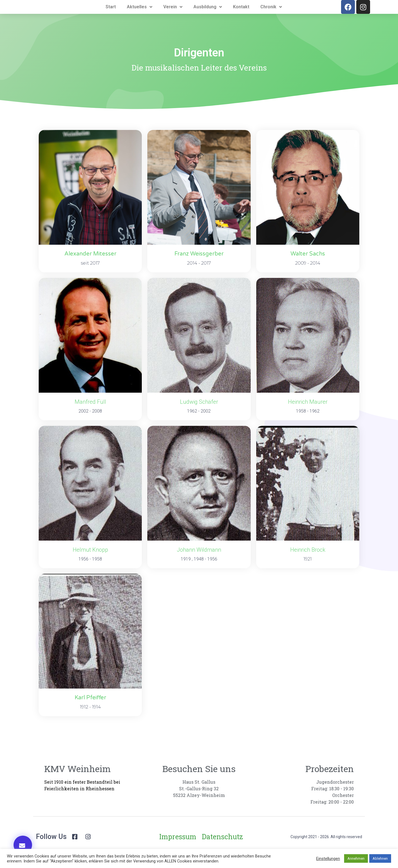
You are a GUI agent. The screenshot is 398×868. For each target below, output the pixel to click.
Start (111, 15)
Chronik (271, 15)
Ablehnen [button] (380, 858)
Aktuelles (140, 15)
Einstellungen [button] (328, 859)
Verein (173, 15)
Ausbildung (208, 15)
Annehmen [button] (356, 858)
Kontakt (241, 15)
